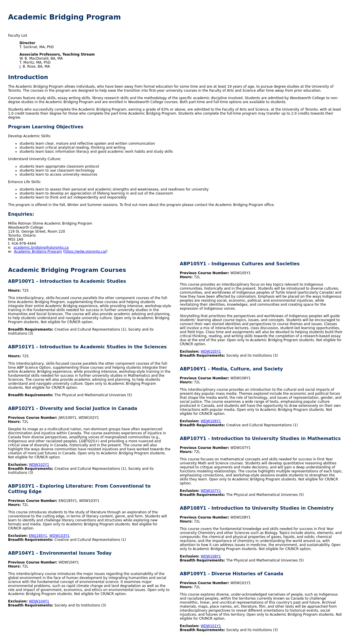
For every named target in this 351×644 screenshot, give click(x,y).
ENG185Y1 (38, 536)
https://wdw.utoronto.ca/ (85, 252)
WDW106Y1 (211, 421)
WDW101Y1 (211, 626)
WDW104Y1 (39, 601)
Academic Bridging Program (38, 252)
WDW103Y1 (59, 536)
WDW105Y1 (211, 352)
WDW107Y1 (211, 491)
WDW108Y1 (211, 556)
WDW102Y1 (39, 465)
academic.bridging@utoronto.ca (41, 248)
